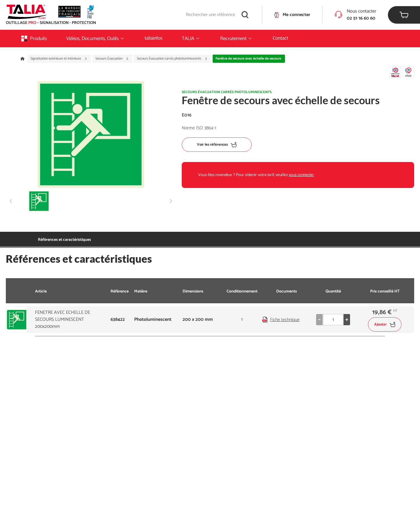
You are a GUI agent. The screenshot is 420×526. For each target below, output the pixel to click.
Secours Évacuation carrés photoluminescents (172, 59)
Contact (280, 38)
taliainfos (154, 38)
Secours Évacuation (112, 59)
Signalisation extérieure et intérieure (59, 59)
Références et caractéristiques (64, 240)
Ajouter (385, 324)
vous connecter (301, 175)
